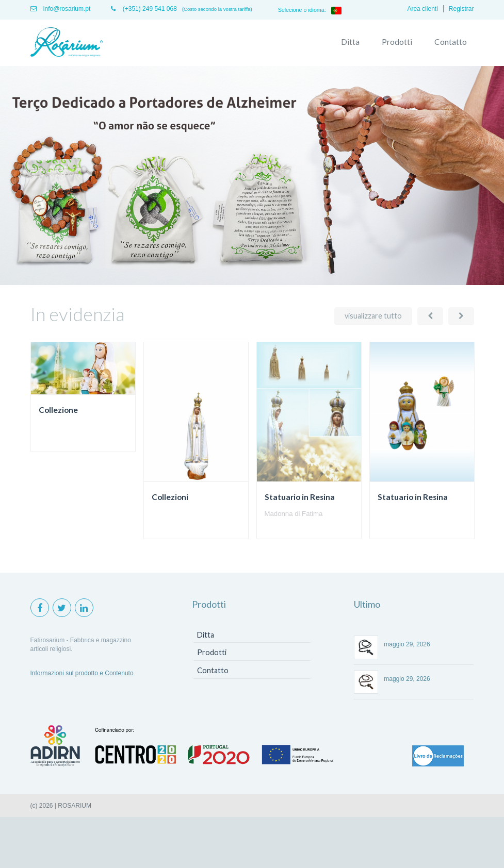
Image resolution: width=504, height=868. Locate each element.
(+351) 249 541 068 (144, 9)
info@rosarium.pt (61, 9)
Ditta (350, 42)
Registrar (461, 9)
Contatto (451, 42)
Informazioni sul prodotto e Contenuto (82, 673)
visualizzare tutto (373, 316)
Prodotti (397, 42)
